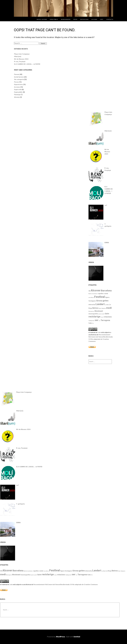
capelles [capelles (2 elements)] (101, 294)
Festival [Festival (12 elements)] (99, 297)
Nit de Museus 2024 (21, 59)
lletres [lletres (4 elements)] (95, 308)
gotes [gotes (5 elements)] (106, 301)
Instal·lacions (42, 19)
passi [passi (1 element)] (100, 314)
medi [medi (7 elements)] (109, 308)
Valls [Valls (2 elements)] (90, 323)
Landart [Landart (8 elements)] (100, 304)
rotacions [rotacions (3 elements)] (108, 317)
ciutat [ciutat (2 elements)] (106, 294)
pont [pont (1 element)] (103, 314)
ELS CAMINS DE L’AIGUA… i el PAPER (27, 64)
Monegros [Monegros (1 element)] (91, 311)
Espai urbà (18, 90)
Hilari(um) (18, 56)
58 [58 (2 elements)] (89, 291)
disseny (17, 97)
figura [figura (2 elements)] (107, 297)
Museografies (66, 19)
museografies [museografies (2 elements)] (93, 314)
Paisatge (17, 95)
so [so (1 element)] (100, 321)
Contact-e (110, 19)
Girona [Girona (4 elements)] (99, 301)
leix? (102, 19)
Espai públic (54, 19)
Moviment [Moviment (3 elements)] (99, 311)
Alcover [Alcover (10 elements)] (96, 290)
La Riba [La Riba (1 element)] (107, 305)
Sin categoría (19, 79)
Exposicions (84, 19)
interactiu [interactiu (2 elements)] (92, 305)
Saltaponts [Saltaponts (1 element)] (91, 321)
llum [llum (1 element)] (100, 308)
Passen (17, 74)
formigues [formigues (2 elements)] (92, 301)
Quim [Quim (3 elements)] (107, 314)
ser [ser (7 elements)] (97, 320)
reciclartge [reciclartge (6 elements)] (94, 317)
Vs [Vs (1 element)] (93, 323)
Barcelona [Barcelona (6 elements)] (106, 291)
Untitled (77, 637)
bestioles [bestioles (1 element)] (95, 294)
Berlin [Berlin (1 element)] (90, 294)
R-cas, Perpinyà (20, 62)
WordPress (61, 637)
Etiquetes (92, 285)
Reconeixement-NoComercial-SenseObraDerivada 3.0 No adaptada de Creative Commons (66, 585)
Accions (94, 19)
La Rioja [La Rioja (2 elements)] (109, 571)
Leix (99, 332)
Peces (75, 19)
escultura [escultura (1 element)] (91, 297)
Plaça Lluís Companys (22, 54)
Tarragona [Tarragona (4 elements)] (105, 320)
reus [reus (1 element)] (102, 317)
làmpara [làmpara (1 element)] (104, 308)
